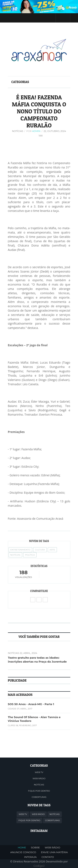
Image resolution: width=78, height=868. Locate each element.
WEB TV (39, 772)
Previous (9, 637)
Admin (36, 131)
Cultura (40, 550)
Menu (11, 18)
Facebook (40, 18)
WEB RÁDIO (39, 778)
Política (30, 555)
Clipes (12, 725)
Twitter (32, 18)
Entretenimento (20, 550)
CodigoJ (39, 866)
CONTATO (48, 857)
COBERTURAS (39, 797)
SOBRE (35, 847)
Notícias (18, 131)
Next (69, 637)
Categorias (20, 82)
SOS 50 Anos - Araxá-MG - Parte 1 (31, 704)
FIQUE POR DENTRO (39, 791)
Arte (52, 550)
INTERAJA (30, 857)
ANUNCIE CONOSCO (23, 852)
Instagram (48, 18)
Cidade (12, 709)
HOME (22, 847)
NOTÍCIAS (39, 785)
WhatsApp (45, 600)
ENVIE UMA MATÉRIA (54, 852)
